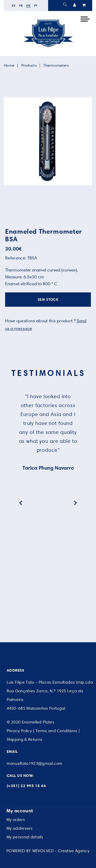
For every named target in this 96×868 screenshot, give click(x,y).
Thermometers (56, 65)
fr (21, 5)
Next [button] (76, 503)
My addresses (19, 828)
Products (29, 65)
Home (9, 65)
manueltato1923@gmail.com (35, 763)
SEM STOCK (48, 300)
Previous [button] (20, 503)
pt (36, 5)
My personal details (25, 837)
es (14, 5)
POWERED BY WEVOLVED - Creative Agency (48, 851)
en (28, 5)
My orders (16, 820)
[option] (48, 141)
